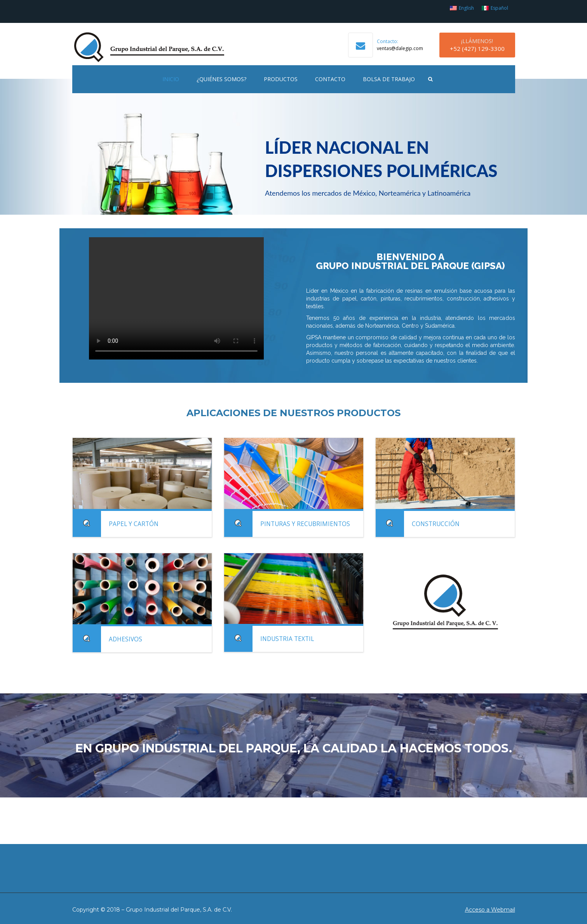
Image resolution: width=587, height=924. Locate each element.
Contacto (330, 79)
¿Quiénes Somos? (221, 79)
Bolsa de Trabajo (389, 79)
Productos (281, 79)
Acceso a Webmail (490, 910)
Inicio (171, 79)
